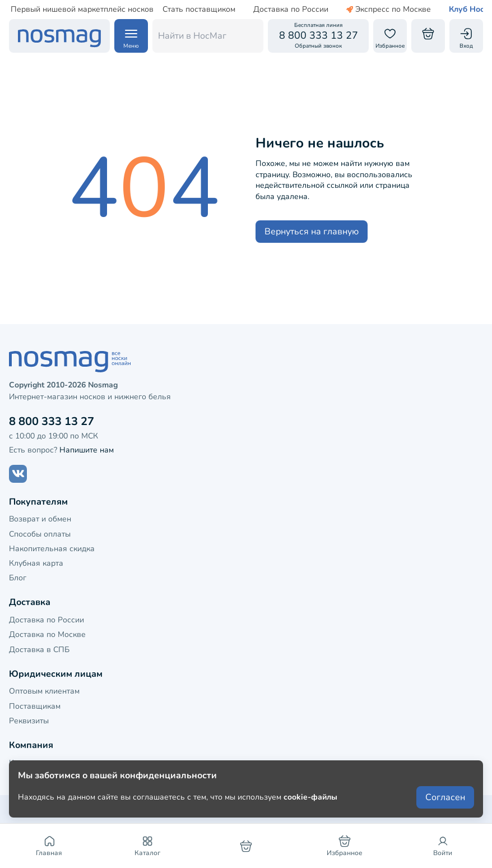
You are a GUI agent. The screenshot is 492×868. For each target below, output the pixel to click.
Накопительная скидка (52, 549)
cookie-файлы (310, 797)
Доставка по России (273, 10)
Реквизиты (29, 721)
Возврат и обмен (40, 519)
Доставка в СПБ (39, 650)
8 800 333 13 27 (52, 421)
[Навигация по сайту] (131, 36)
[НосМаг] (59, 36)
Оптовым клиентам (44, 691)
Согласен (445, 797)
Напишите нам (87, 450)
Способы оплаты (40, 534)
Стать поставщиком (182, 10)
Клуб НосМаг (456, 10)
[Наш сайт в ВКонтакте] (18, 474)
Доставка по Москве (47, 634)
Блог (18, 578)
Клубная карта (36, 563)
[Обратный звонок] (318, 36)
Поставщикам (35, 706)
